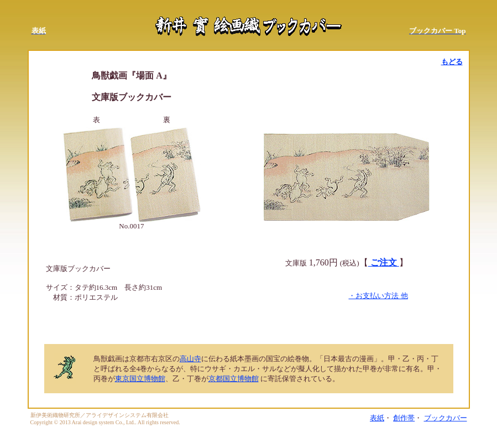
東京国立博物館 (140, 379)
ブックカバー (446, 418)
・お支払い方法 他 (378, 296)
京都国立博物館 (234, 379)
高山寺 (190, 359)
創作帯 (404, 418)
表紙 (377, 418)
